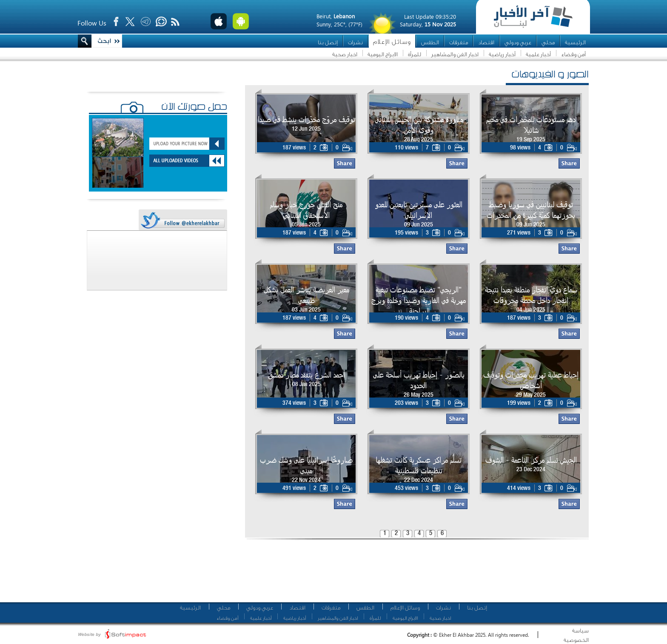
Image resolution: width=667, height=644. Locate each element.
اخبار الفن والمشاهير (455, 54)
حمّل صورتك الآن (194, 108)
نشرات (355, 42)
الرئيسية (575, 42)
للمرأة (415, 54)
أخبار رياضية (502, 54)
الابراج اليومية (383, 54)
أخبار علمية (538, 54)
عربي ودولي (518, 42)
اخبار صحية (345, 54)
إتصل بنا (328, 42)
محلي (548, 42)
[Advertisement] (414, 575)
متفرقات (459, 42)
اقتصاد (486, 42)
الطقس (430, 42)
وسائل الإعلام (392, 42)
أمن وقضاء (573, 54)
